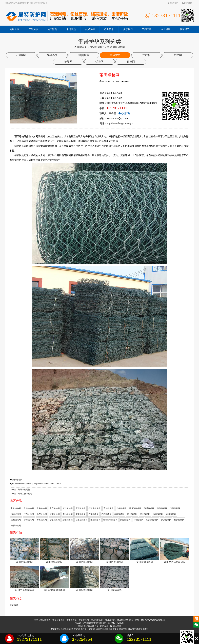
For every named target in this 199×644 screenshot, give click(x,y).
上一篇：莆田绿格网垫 (20, 490)
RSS (120, 623)
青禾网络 (116, 626)
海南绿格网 (119, 514)
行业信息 (109, 29)
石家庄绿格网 (82, 520)
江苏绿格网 (149, 508)
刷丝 (71, 629)
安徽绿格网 (175, 508)
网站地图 (187, 3)
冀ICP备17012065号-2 (88, 626)
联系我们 (185, 29)
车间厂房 (147, 29)
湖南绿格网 (81, 514)
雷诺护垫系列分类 (100, 47)
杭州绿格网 (179, 520)
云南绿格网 (158, 514)
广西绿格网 (106, 514)
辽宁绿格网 (108, 508)
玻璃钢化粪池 (142, 629)
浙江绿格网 (162, 508)
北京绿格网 (16, 508)
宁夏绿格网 (55, 520)
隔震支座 (100, 629)
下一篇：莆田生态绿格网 (21, 494)
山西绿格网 (81, 508)
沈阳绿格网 (125, 520)
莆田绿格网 (17, 480)
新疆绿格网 (68, 520)
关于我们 (128, 29)
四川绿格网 (132, 514)
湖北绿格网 (68, 514)
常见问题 (71, 29)
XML (112, 623)
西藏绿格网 (171, 514)
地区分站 (173, 3)
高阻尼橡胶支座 (111, 629)
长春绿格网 (138, 520)
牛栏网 (84, 629)
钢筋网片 (132, 629)
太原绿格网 (95, 520)
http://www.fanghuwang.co (120, 123)
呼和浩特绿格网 (110, 520)
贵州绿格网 (145, 514)
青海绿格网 (42, 520)
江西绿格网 (29, 514)
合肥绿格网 (16, 526)
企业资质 (166, 29)
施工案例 (52, 29)
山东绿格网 (42, 514)
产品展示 (33, 29)
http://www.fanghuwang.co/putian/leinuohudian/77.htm (36, 484)
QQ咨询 (124, 113)
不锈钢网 (91, 629)
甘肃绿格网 (29, 520)
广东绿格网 (93, 514)
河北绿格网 (68, 508)
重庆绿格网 (55, 508)
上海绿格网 (42, 508)
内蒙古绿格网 (94, 508)
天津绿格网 (29, 508)
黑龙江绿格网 (135, 508)
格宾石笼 (65, 629)
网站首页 (14, 29)
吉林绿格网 (121, 508)
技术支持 (90, 29)
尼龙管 (77, 629)
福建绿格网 (16, 514)
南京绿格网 (166, 520)
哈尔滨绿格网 (152, 520)
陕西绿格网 (16, 520)
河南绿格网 (55, 514)
